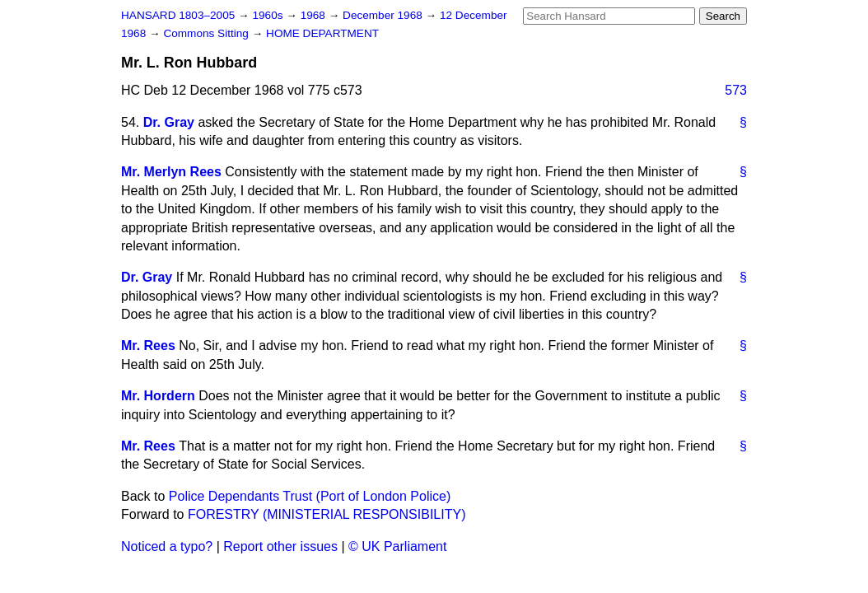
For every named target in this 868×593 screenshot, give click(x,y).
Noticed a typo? (167, 546)
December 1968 (384, 15)
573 (736, 90)
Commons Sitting (207, 33)
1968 (315, 15)
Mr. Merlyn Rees (171, 172)
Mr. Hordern (158, 396)
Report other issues (280, 546)
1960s (269, 15)
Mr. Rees (148, 346)
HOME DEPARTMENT (322, 33)
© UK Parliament (397, 546)
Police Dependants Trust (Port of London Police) (310, 496)
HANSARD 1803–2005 (178, 15)
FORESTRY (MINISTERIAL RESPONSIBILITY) (327, 514)
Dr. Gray (169, 122)
